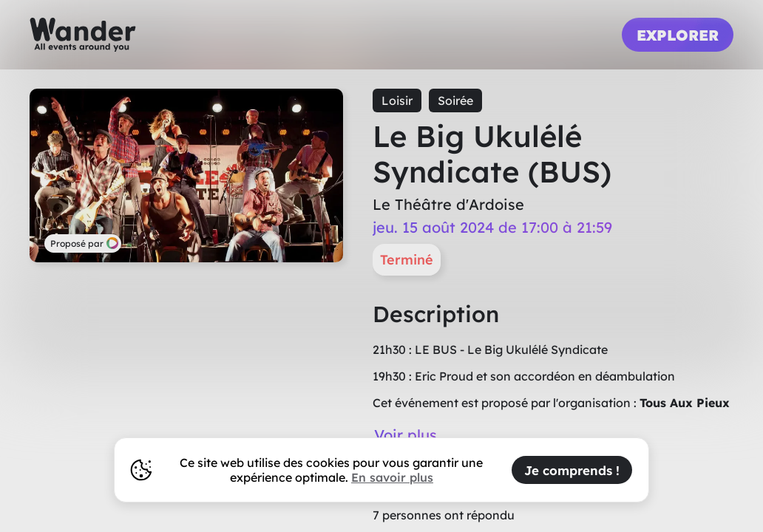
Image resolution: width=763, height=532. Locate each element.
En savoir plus (392, 477)
